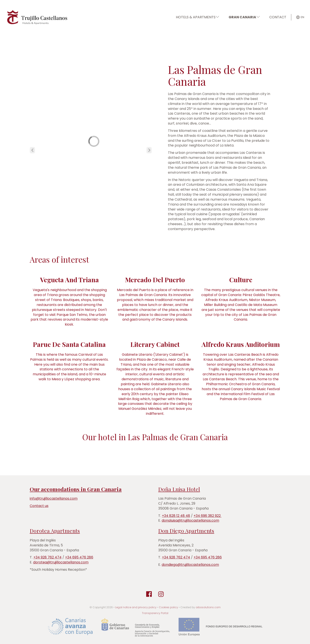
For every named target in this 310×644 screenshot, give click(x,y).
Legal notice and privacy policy (136, 607)
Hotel (193, 489)
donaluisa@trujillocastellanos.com (190, 520)
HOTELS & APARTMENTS (198, 17)
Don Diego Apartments (186, 531)
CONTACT (278, 17)
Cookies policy (168, 607)
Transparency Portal (155, 613)
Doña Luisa (172, 489)
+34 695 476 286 (79, 557)
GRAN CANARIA (244, 17)
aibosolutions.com (208, 607)
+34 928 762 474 (47, 557)
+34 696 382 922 (208, 516)
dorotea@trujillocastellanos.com (61, 562)
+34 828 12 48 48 (176, 516)
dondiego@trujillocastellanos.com (190, 565)
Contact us (39, 506)
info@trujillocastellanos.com (54, 498)
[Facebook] (149, 594)
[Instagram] (161, 594)
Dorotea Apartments (55, 531)
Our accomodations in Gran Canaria (76, 489)
